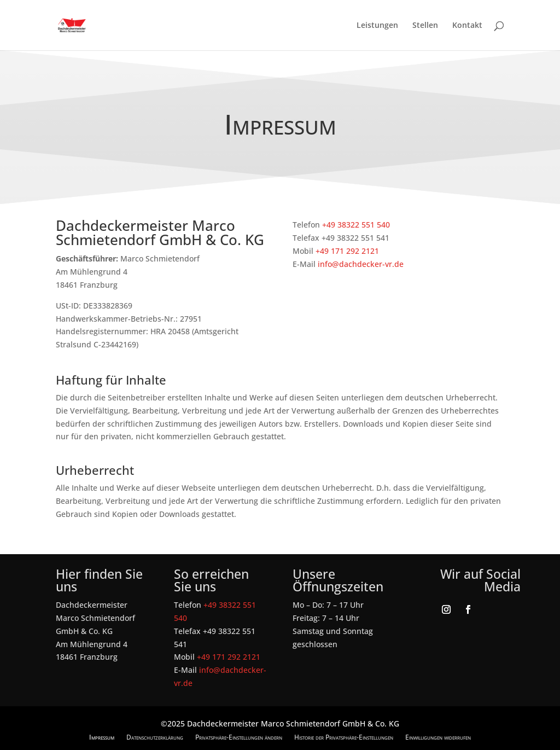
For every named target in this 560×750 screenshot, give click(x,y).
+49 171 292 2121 (347, 251)
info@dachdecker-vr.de (361, 264)
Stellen (425, 26)
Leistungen (377, 26)
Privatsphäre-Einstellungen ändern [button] (239, 737)
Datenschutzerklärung (155, 737)
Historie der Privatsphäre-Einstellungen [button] (344, 737)
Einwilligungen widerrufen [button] (438, 737)
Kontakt (467, 26)
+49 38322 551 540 (356, 225)
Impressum (102, 737)
